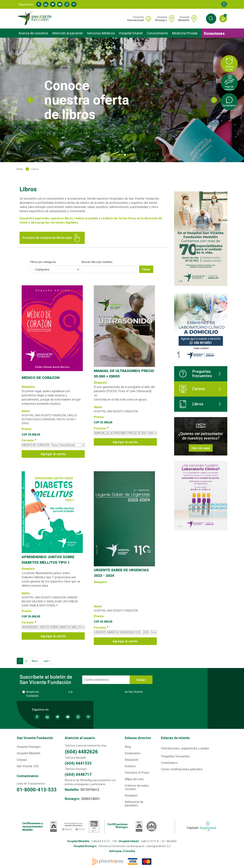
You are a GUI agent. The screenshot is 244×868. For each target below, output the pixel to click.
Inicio (20, 169)
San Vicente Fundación (35, 738)
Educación (131, 760)
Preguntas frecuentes (196, 374)
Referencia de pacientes (134, 804)
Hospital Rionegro (29, 747)
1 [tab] (119, 156)
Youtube (60, 4)
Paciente (135, 19)
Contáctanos (169, 763)
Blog (128, 747)
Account (224, 4)
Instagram (67, 4)
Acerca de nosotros (33, 33)
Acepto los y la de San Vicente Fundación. (84, 694)
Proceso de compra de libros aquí (52, 238)
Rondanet (131, 795)
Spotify (74, 4)
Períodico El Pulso (137, 773)
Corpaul (22, 760)
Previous (30, 100)
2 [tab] (125, 156)
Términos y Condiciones (54, 692)
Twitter (53, 4)
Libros (191, 404)
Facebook (39, 4)
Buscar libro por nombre (97, 262)
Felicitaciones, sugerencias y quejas (185, 748)
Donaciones (214, 33)
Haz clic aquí (201, 448)
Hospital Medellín (28, 753)
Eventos (130, 766)
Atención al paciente (68, 33)
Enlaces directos (138, 738)
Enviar (141, 680)
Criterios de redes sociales (137, 787)
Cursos (192, 389)
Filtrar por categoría (43, 262)
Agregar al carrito (53, 454)
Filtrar (146, 269)
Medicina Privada (185, 33)
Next (214, 100)
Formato (28, 440)
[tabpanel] (122, 100)
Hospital (161, 19)
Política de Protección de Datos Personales (99, 692)
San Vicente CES (28, 766)
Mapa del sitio (134, 779)
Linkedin (46, 4)
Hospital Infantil (131, 33)
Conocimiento (157, 33)
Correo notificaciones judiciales (182, 769)
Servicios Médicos (101, 33)
